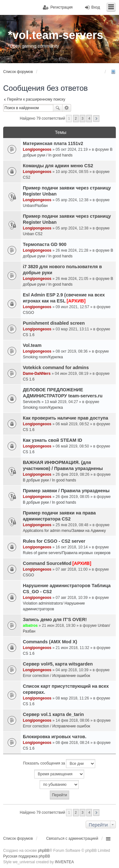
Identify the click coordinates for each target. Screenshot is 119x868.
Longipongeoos (37, 149)
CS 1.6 (29, 335)
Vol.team (32, 345)
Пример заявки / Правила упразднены (66, 491)
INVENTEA (64, 862)
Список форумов (18, 838)
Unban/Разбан (35, 206)
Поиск (58, 108)
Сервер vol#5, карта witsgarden (58, 664)
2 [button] (76, 118)
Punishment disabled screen (54, 323)
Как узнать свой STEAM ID (53, 440)
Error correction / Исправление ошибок (56, 676)
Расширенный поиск (67, 108)
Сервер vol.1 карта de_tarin (53, 714)
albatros (30, 626)
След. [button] (96, 119)
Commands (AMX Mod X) (50, 642)
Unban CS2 (33, 234)
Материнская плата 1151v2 (53, 143)
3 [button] (83, 118)
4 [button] (89, 118)
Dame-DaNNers (37, 374)
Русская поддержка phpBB (27, 856)
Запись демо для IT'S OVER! (55, 620)
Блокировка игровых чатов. (55, 737)
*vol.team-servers (56, 35)
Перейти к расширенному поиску (36, 99)
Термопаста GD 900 (45, 244)
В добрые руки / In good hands (50, 480)
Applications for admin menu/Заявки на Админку (64, 531)
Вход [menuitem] (96, 7)
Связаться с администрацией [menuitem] (72, 838)
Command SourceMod (47, 563)
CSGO (28, 313)
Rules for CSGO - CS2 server (54, 541)
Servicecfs (32, 402)
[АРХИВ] (76, 301)
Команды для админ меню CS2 (58, 166)
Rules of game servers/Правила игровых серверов (67, 553)
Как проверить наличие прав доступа (66, 418)
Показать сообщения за (59, 764)
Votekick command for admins (56, 368)
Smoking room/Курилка (43, 357)
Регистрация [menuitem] (62, 7)
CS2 (26, 177)
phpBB (44, 851)
